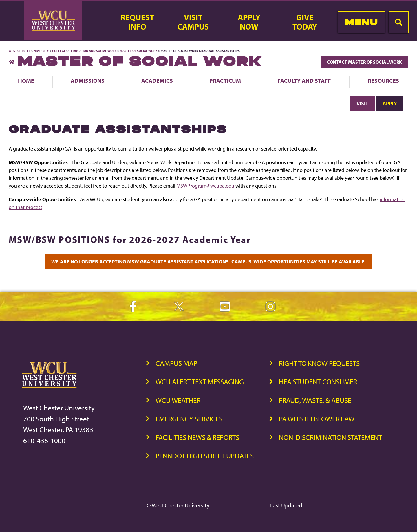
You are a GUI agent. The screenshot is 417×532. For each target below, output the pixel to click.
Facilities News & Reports (197, 437)
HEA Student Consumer (318, 382)
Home (26, 81)
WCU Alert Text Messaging (200, 382)
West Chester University (29, 51)
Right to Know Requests (319, 363)
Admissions (88, 81)
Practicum (225, 81)
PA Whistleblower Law (317, 419)
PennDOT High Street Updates (205, 456)
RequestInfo (137, 22)
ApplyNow (249, 22)
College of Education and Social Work (84, 51)
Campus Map (176, 363)
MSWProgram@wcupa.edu (205, 186)
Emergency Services (189, 419)
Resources (383, 81)
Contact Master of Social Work (364, 62)
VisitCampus (193, 22)
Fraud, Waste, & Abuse (315, 400)
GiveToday (305, 22)
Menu (361, 22)
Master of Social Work (139, 51)
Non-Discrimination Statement (330, 437)
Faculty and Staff (304, 81)
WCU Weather (178, 400)
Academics (157, 81)
